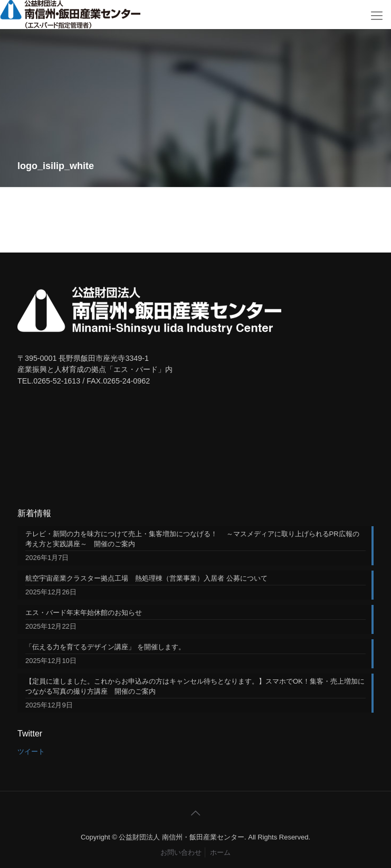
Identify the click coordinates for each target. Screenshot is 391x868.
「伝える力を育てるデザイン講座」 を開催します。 (105, 647)
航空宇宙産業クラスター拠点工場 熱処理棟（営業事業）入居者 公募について (146, 578)
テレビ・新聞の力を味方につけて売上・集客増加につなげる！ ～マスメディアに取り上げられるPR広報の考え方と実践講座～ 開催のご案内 (192, 539)
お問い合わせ (181, 852)
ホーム (220, 852)
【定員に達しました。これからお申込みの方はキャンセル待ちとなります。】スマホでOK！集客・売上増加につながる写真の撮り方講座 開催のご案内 (195, 686)
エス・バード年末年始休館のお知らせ (84, 613)
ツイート (31, 752)
